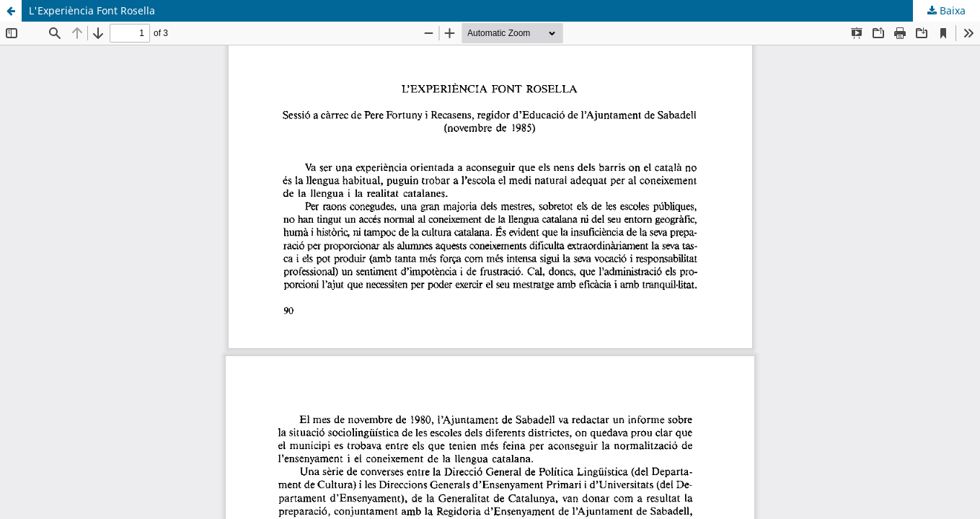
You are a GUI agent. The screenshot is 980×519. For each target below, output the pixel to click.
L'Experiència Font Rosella (92, 10)
